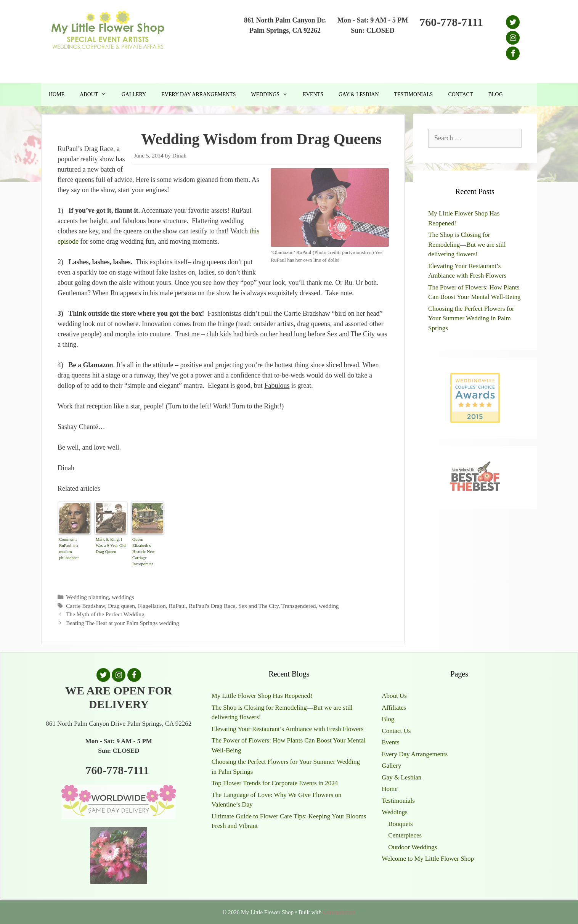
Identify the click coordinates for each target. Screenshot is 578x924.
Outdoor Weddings (413, 847)
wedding (329, 606)
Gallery (134, 94)
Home (57, 94)
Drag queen (121, 606)
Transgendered (299, 606)
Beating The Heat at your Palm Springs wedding (123, 623)
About (97, 95)
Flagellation (152, 606)
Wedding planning (87, 597)
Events (313, 94)
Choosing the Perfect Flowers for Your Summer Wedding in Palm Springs (471, 318)
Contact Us (396, 731)
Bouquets (400, 824)
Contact (460, 94)
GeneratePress (339, 912)
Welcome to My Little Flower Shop (428, 859)
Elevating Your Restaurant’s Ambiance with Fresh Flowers (288, 729)
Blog (495, 94)
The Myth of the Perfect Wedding (105, 614)
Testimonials (414, 94)
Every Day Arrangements (198, 94)
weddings (123, 597)
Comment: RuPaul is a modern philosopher (69, 548)
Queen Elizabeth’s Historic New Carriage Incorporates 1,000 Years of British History (145, 552)
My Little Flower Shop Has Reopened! (262, 696)
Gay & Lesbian (359, 94)
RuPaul (177, 606)
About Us (394, 696)
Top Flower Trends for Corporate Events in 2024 (275, 783)
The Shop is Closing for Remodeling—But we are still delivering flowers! (467, 244)
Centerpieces (405, 835)
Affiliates (394, 708)
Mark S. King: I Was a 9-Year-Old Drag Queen (111, 545)
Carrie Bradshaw (85, 606)
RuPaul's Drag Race (212, 606)
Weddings (273, 95)
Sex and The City (258, 606)
